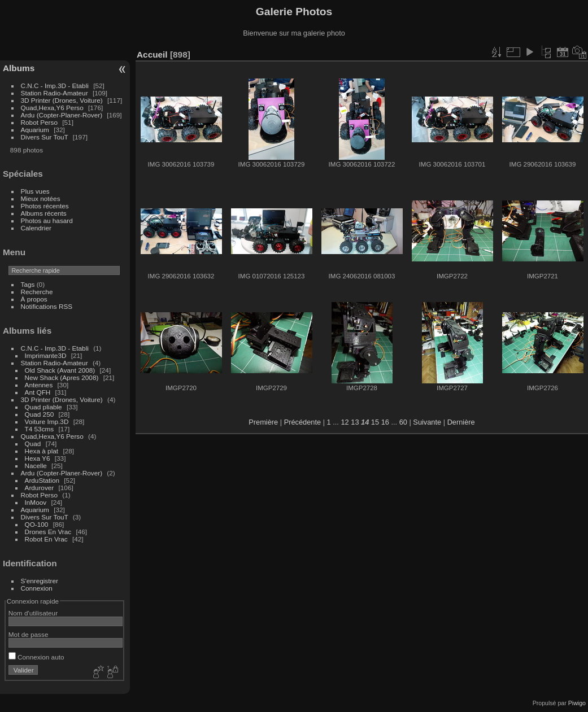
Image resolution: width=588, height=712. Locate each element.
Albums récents (44, 213)
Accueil (152, 54)
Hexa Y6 (38, 458)
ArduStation (42, 480)
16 (385, 422)
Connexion (37, 588)
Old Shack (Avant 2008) (60, 370)
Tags (28, 284)
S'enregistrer (40, 581)
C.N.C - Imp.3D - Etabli (55, 86)
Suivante (427, 422)
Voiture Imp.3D (47, 421)
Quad (34, 444)
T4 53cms (40, 429)
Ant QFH (38, 392)
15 (375, 422)
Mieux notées (41, 198)
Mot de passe (29, 634)
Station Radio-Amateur (55, 93)
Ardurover (40, 488)
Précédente (302, 422)
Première (263, 422)
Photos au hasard (47, 220)
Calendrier (36, 228)
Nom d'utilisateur (33, 613)
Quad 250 (40, 414)
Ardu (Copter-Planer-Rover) (62, 115)
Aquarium (35, 130)
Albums (19, 68)
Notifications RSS (47, 306)
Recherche (37, 292)
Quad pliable (43, 407)
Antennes (39, 385)
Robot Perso (39, 122)
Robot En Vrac (46, 539)
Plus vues (35, 191)
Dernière (461, 422)
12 (345, 422)
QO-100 (37, 524)
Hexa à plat (42, 451)
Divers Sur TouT (45, 137)
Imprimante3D (46, 355)
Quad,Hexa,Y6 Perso (52, 108)
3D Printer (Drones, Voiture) (62, 100)
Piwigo (577, 703)
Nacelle (36, 466)
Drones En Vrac (48, 532)
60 (403, 422)
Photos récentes (45, 206)
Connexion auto (36, 657)
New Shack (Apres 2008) (62, 377)
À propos (34, 299)
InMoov (36, 502)
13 (355, 422)
